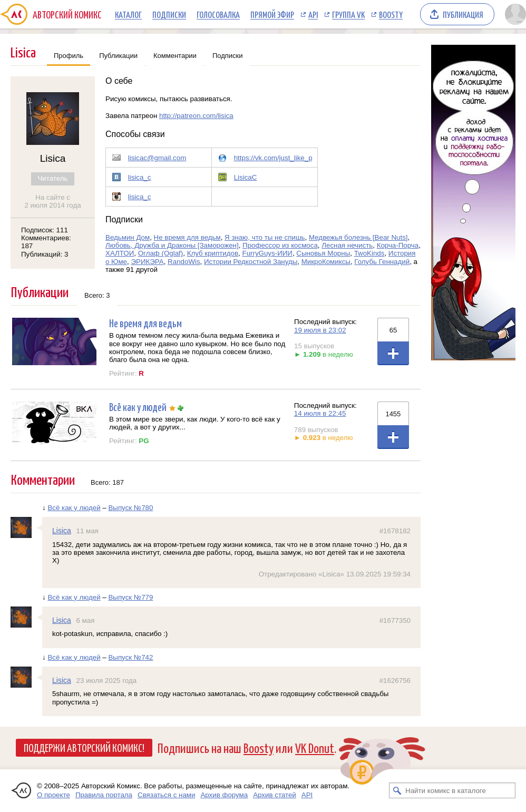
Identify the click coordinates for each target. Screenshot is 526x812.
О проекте (53, 795)
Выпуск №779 (130, 597)
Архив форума (224, 795)
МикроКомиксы (326, 262)
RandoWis (184, 262)
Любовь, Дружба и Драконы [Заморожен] (172, 245)
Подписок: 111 (45, 230)
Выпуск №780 (130, 508)
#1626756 (395, 681)
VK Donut (315, 747)
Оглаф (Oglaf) (161, 253)
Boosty (391, 14)
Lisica (62, 531)
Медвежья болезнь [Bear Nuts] (358, 237)
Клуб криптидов (213, 253)
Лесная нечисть (347, 245)
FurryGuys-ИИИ (267, 253)
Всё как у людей (138, 407)
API (313, 14)
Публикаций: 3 (45, 254)
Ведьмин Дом (128, 237)
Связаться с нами (166, 795)
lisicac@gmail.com (157, 158)
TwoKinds (369, 253)
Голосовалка (218, 14)
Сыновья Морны (323, 253)
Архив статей (275, 795)
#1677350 (395, 620)
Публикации (118, 56)
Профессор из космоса (280, 245)
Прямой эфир (272, 14)
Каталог (128, 14)
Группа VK (348, 14)
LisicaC (246, 177)
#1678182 (395, 531)
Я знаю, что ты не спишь (265, 237)
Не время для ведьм (187, 237)
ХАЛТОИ (120, 253)
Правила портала (104, 795)
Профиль (69, 56)
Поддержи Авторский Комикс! (84, 747)
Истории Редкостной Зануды (251, 262)
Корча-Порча (398, 245)
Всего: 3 (97, 295)
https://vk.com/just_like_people (282, 158)
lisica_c (140, 177)
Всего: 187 (107, 482)
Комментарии (175, 56)
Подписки (169, 14)
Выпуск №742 (130, 657)
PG (144, 441)
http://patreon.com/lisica (196, 116)
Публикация (463, 14)
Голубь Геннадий (382, 262)
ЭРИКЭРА (147, 262)
